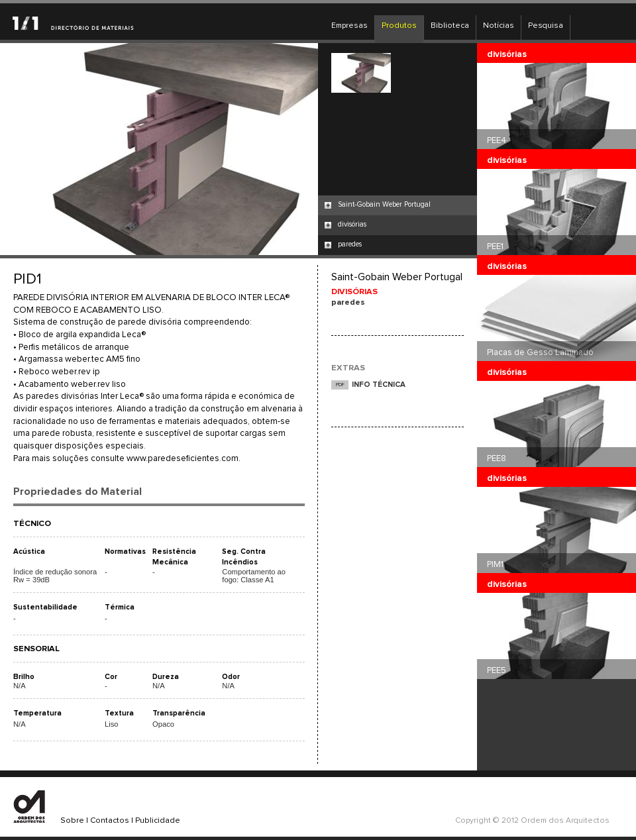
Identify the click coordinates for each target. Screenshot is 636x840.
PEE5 (497, 670)
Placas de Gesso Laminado (540, 352)
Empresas (349, 26)
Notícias (499, 26)
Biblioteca (450, 26)
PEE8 (497, 458)
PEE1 (495, 246)
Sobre (72, 821)
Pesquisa (546, 26)
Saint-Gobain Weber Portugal (384, 204)
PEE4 (497, 140)
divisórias (352, 224)
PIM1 (495, 564)
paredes (350, 244)
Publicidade (158, 821)
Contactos (110, 821)
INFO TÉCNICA (379, 385)
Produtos (399, 26)
